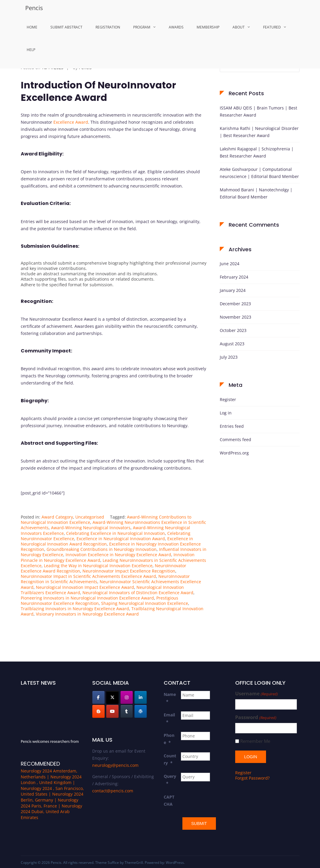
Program (142, 27)
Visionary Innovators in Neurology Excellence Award (87, 614)
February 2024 (234, 277)
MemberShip (208, 27)
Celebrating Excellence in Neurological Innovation (116, 533)
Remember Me (255, 741)
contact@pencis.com (113, 791)
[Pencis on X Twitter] (112, 697)
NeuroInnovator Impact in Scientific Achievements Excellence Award (88, 576)
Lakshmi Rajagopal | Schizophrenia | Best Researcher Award (257, 152)
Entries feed (232, 426)
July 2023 (229, 357)
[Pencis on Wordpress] (141, 711)
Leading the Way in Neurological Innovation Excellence (98, 566)
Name (170, 698)
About (239, 27)
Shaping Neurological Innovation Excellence (145, 603)
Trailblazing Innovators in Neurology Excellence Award (75, 609)
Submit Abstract (66, 27)
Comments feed (235, 439)
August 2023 (232, 344)
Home (32, 27)
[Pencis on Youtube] (112, 711)
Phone (169, 739)
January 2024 (233, 290)
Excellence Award (71, 122)
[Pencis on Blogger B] (98, 711)
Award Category (57, 517)
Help (31, 50)
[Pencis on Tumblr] (127, 711)
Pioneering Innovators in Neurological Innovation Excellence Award (87, 598)
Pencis (34, 8)
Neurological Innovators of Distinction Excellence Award (138, 593)
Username (256, 694)
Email (169, 718)
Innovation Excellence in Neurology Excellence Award (118, 555)
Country (170, 759)
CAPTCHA (169, 801)
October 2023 (233, 330)
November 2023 (235, 317)
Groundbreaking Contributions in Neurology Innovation (102, 549)
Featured (272, 27)
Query (170, 780)
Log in (226, 413)
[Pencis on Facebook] (98, 697)
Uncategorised (90, 517)
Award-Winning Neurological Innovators (91, 528)
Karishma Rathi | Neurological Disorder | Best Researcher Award (259, 132)
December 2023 (235, 304)
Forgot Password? (252, 777)
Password (256, 717)
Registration (108, 27)
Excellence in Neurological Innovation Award (121, 539)
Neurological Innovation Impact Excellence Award (85, 587)
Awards (176, 27)
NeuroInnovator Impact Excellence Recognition (129, 571)
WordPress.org (234, 453)
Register (228, 399)
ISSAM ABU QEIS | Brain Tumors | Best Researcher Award (258, 111)
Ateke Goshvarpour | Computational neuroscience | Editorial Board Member (259, 173)
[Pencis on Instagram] (127, 697)
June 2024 (230, 264)
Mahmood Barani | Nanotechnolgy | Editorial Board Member (256, 193)
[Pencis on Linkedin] (141, 697)
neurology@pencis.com (115, 765)
